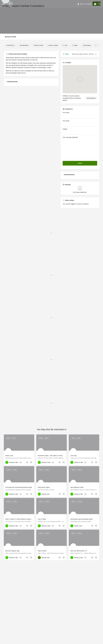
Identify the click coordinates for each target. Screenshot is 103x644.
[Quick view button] (27, 462)
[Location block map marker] (80, 79)
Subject (80, 132)
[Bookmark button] (31, 462)
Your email (80, 123)
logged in (74, 204)
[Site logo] (11, 4)
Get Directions (91, 98)
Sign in (82, 4)
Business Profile (11, 37)
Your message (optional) (80, 148)
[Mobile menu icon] (3, 4)
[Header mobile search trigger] (100, 4)
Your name (80, 115)
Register (89, 4)
